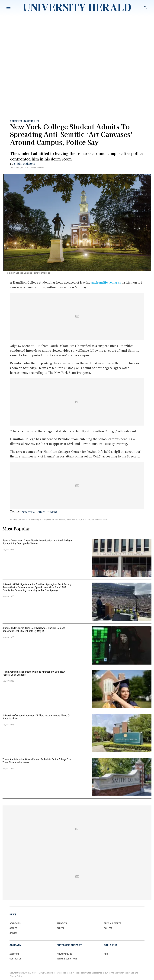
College (40, 512)
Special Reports (112, 923)
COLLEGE (108, 928)
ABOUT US (14, 954)
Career (60, 928)
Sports (13, 928)
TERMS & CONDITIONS (67, 959)
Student (52, 512)
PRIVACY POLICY (64, 954)
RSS (106, 954)
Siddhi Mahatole (24, 163)
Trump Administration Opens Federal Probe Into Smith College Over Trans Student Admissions (37, 761)
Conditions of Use (126, 973)
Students (16, 121)
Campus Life (31, 121)
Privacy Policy (16, 976)
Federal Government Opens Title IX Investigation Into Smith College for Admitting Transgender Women (37, 542)
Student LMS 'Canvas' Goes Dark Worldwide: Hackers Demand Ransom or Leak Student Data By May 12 (34, 629)
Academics (15, 923)
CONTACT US (15, 959)
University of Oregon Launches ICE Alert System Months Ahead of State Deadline (36, 717)
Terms (111, 973)
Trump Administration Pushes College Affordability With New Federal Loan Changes (34, 673)
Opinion (13, 933)
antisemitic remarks (106, 282)
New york (28, 512)
